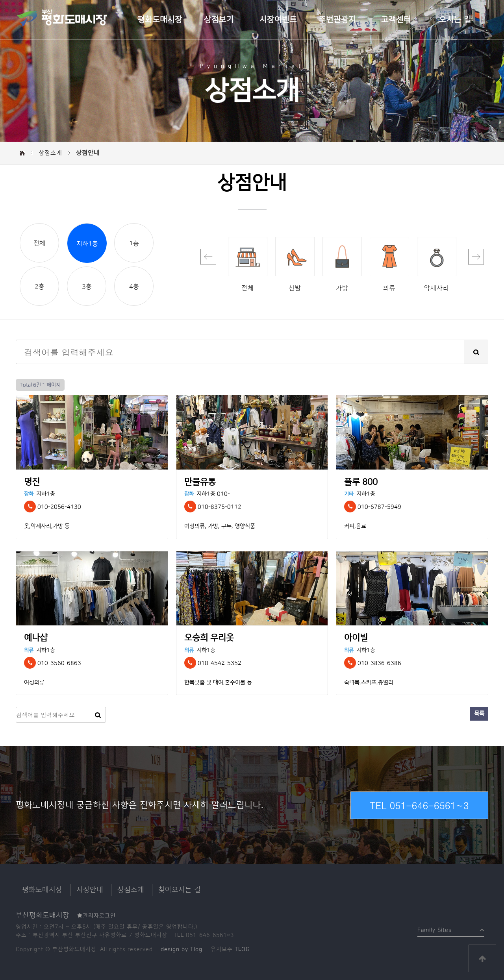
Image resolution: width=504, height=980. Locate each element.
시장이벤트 (278, 20)
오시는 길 (455, 20)
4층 (134, 287)
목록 (479, 714)
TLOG (242, 949)
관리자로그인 (96, 916)
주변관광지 (337, 20)
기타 (349, 494)
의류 (29, 650)
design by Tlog (182, 949)
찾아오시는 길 (180, 890)
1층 (134, 243)
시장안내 (90, 890)
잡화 (29, 494)
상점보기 (219, 20)
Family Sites (435, 928)
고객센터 (396, 20)
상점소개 (131, 890)
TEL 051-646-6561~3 (419, 805)
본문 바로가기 (0, 0)
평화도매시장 (160, 20)
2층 (40, 287)
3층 (87, 287)
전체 (39, 243)
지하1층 (87, 244)
